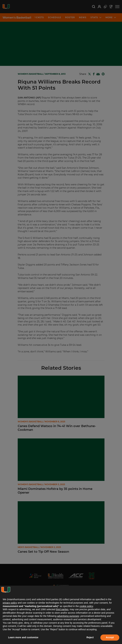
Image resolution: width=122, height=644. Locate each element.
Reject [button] (90, 637)
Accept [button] (110, 637)
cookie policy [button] (86, 606)
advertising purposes (68, 616)
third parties (62, 609)
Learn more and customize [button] (23, 637)
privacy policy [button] (10, 603)
